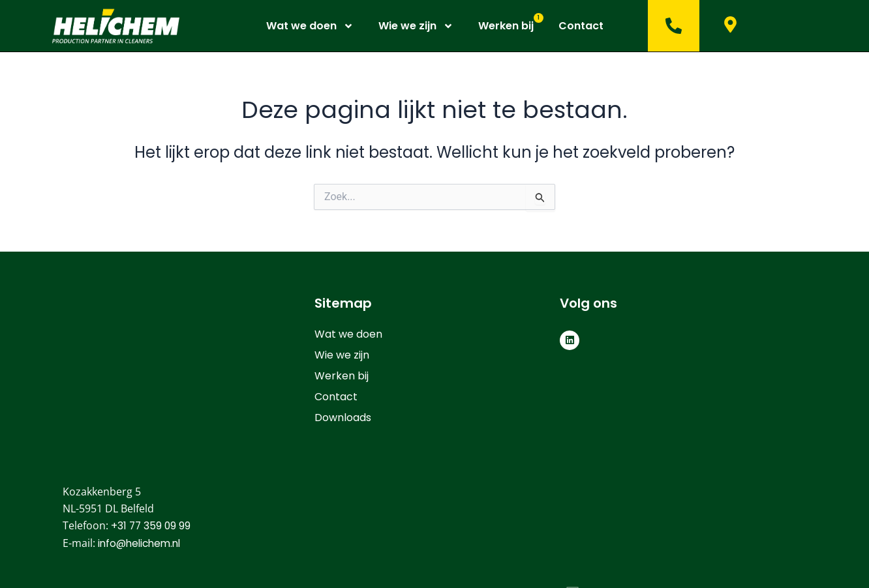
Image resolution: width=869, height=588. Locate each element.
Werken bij (506, 26)
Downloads (343, 418)
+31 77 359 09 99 (152, 399)
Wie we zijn (416, 26)
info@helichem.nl (142, 418)
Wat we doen (310, 26)
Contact (581, 26)
